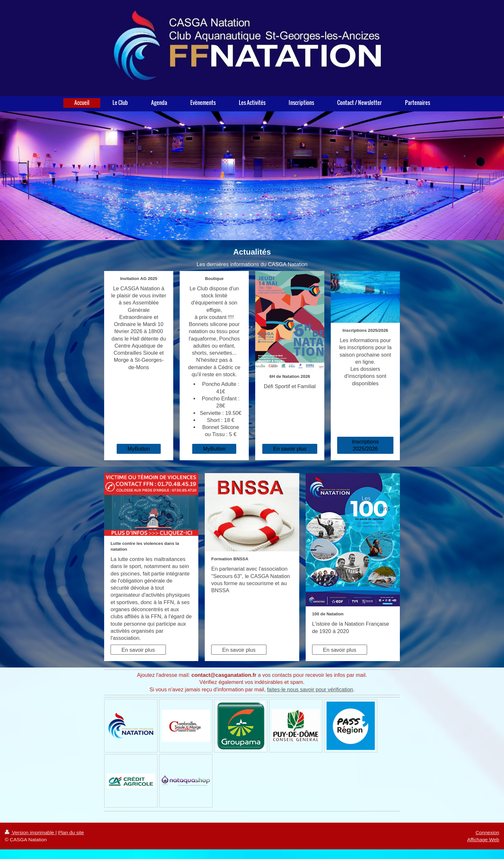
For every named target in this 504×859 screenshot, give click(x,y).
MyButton (139, 449)
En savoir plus (290, 449)
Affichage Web (483, 840)
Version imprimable (30, 832)
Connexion (487, 832)
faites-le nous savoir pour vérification (310, 689)
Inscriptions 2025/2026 (365, 445)
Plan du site (71, 832)
